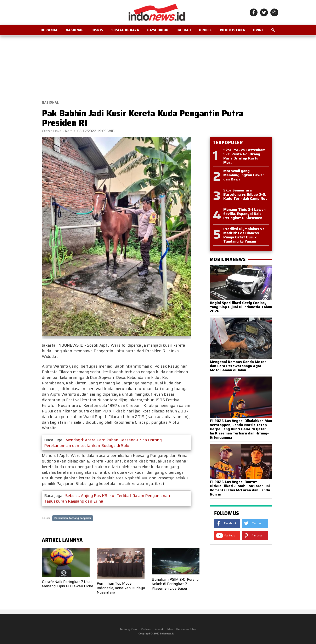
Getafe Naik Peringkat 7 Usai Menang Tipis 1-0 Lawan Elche (67, 584)
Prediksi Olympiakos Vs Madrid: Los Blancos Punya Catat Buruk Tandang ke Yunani (244, 235)
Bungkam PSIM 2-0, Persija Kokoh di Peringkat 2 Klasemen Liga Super (175, 584)
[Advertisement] (158, 66)
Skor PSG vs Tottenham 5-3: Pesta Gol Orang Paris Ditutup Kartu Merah (244, 156)
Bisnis (97, 30)
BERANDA (49, 30)
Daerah (184, 30)
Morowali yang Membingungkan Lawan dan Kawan (244, 175)
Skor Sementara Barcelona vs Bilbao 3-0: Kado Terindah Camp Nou (245, 194)
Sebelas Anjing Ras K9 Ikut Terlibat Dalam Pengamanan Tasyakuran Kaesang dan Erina (107, 498)
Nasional (75, 30)
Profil (205, 30)
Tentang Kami (129, 629)
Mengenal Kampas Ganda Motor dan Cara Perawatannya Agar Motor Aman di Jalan (238, 366)
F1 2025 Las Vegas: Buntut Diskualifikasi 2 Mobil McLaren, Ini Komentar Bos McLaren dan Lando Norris (240, 488)
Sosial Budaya (125, 30)
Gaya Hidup (158, 30)
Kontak (159, 629)
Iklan (170, 629)
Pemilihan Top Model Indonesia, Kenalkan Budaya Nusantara (121, 588)
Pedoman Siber (186, 629)
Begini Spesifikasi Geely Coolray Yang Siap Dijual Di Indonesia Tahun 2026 (241, 307)
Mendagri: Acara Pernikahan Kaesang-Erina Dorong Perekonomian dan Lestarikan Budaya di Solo (103, 443)
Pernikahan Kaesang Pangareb (73, 518)
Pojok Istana (233, 30)
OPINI (258, 30)
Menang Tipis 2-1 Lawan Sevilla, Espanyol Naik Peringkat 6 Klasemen (244, 214)
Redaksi (146, 629)
